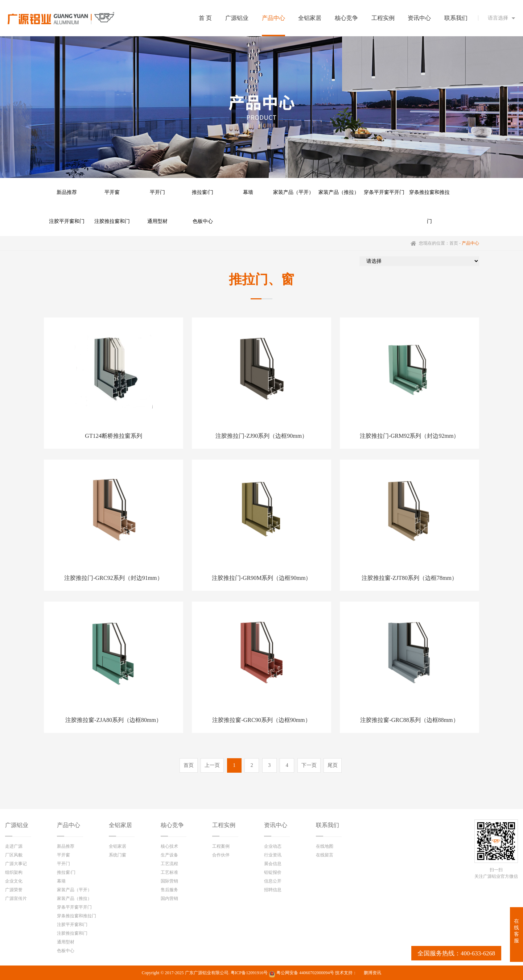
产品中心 (69, 825)
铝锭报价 (273, 872)
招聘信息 (273, 890)
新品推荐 (67, 192)
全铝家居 (120, 825)
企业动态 (273, 846)
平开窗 (112, 192)
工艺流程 (169, 864)
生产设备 (169, 855)
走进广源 (14, 846)
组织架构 (14, 872)
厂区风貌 (14, 855)
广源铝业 (17, 825)
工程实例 (224, 825)
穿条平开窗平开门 (384, 192)
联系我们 (328, 825)
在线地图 (325, 846)
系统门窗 (118, 855)
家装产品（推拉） (339, 192)
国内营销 (169, 898)
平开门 (157, 192)
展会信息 (273, 864)
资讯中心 (276, 825)
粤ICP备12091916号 (249, 973)
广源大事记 (16, 864)
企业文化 (14, 881)
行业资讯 (273, 855)
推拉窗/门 (203, 192)
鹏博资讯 (372, 973)
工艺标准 (169, 872)
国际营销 (169, 881)
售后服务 (169, 890)
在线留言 (325, 855)
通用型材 (157, 221)
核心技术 (169, 846)
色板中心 (203, 221)
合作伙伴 (221, 855)
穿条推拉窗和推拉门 (429, 198)
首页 (454, 243)
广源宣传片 (16, 898)
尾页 (333, 765)
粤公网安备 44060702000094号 (301, 974)
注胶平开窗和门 (67, 221)
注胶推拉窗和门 (112, 221)
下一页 (309, 765)
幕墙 (248, 192)
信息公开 (273, 881)
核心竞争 (172, 825)
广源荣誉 (14, 890)
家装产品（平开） (293, 192)
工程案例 (221, 846)
